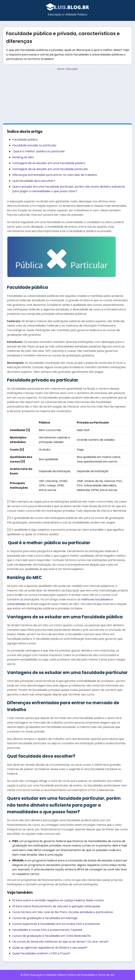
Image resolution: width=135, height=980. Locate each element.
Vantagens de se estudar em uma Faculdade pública (49, 163)
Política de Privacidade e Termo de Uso (91, 975)
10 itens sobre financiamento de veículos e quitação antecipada (56, 906)
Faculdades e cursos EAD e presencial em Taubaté (47, 930)
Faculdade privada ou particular (34, 145)
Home (61, 69)
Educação (72, 69)
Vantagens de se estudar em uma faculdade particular (50, 169)
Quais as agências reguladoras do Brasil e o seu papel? (50, 948)
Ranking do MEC (23, 157)
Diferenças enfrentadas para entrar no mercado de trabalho (55, 175)
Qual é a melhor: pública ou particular (39, 151)
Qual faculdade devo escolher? (34, 181)
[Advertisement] (67, 97)
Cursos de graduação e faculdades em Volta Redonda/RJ (52, 936)
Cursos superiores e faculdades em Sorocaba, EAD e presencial (56, 924)
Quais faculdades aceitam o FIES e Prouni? (41, 953)
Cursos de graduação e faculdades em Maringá (45, 918)
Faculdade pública (25, 140)
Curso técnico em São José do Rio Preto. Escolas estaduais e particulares (63, 912)
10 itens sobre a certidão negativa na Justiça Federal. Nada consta (58, 900)
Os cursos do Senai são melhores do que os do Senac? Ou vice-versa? (60, 942)
